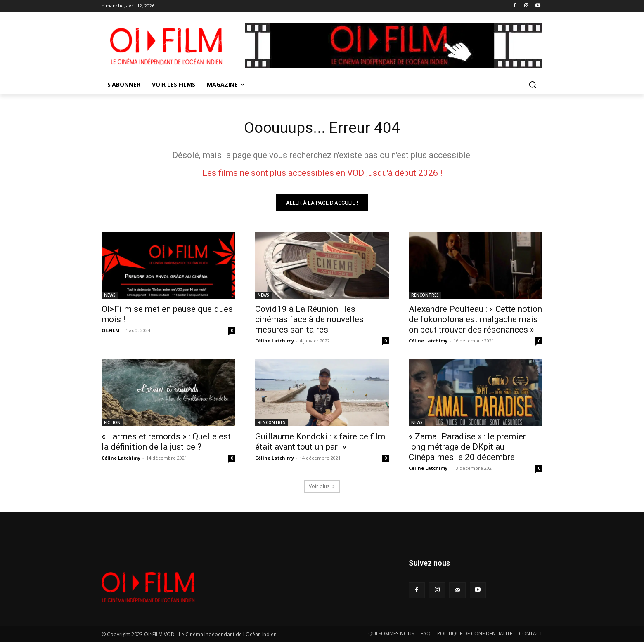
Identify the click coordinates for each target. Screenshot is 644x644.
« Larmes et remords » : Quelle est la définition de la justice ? (166, 443)
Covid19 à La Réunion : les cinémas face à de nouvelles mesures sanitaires (309, 321)
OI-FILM (111, 332)
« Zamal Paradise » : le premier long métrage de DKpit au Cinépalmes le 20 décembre (467, 448)
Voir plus (322, 488)
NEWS (110, 297)
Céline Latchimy (275, 342)
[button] (533, 85)
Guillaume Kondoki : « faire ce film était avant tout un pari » (320, 443)
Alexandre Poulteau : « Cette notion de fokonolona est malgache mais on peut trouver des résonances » (475, 321)
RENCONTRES (425, 297)
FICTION (112, 424)
